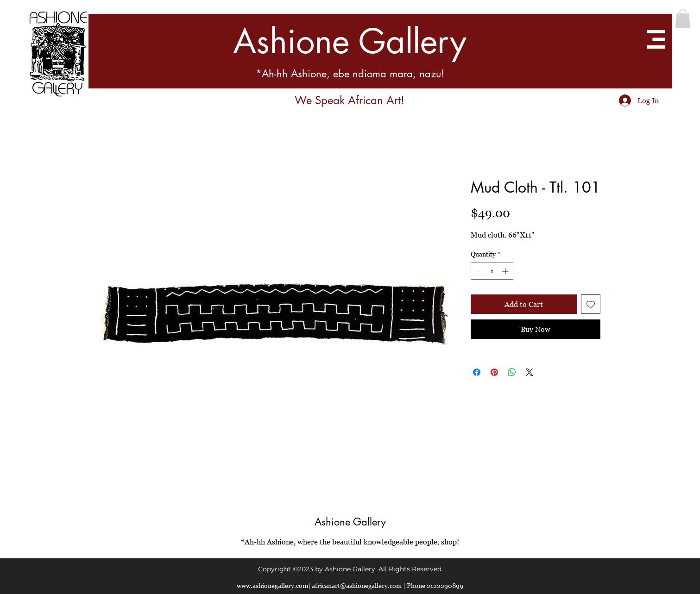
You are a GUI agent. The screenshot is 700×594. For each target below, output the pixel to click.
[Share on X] (530, 372)
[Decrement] (478, 271)
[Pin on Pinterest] (494, 372)
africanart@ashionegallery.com (357, 585)
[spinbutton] (492, 271)
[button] (683, 19)
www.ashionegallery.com (272, 585)
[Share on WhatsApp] (512, 372)
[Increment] (506, 271)
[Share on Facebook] (477, 372)
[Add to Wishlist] (591, 304)
